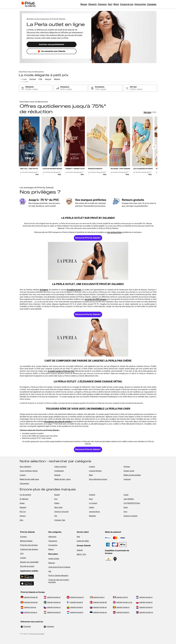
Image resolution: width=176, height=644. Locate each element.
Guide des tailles (83, 541)
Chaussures (53, 541)
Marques (52, 563)
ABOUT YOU (81, 554)
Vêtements (52, 537)
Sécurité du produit (27, 566)
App (50, 571)
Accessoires (53, 545)
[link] (152, 4)
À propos (23, 537)
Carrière (23, 558)
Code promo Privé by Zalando (59, 567)
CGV (22, 554)
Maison (51, 549)
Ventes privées (54, 559)
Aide (78, 537)
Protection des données (29, 545)
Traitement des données (29, 549)
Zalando (80, 550)
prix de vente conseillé (37, 634)
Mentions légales (26, 541)
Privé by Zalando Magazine (58, 576)
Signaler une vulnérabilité (29, 562)
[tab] (23, 79)
